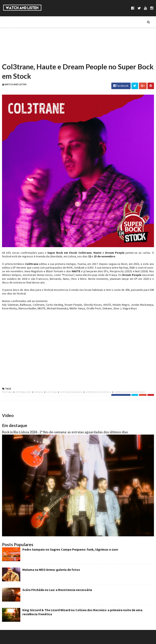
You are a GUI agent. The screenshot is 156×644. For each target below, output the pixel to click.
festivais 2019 (24, 392)
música (39, 392)
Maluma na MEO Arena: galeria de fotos (51, 570)
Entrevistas (17, 43)
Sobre (13, 22)
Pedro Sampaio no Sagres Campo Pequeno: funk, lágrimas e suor (70, 549)
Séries (13, 36)
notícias (52, 392)
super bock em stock (99, 392)
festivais (7, 392)
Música (14, 29)
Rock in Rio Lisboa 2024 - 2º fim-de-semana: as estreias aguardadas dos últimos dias (65, 432)
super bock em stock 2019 (129, 392)
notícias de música (71, 392)
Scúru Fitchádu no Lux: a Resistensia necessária (57, 590)
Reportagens (18, 50)
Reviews (14, 56)
